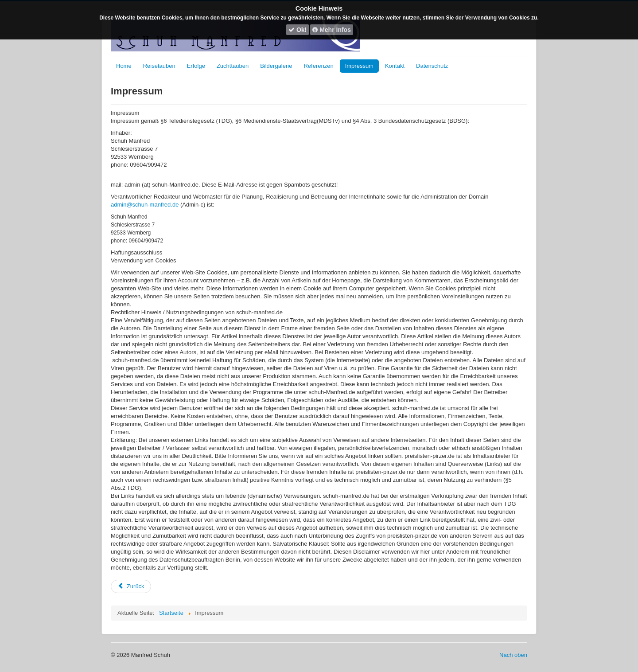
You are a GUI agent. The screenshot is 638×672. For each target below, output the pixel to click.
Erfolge (196, 66)
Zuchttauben (233, 66)
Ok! (298, 30)
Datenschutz (432, 66)
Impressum (359, 66)
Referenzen (318, 66)
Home (124, 66)
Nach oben (513, 655)
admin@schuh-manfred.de (145, 205)
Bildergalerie (276, 66)
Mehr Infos (332, 30)
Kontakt (395, 66)
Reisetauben (159, 66)
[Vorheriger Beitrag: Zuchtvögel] (131, 586)
